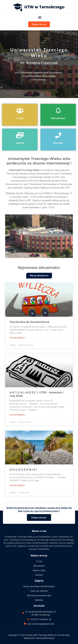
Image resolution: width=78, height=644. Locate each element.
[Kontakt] (58, 135)
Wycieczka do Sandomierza (29, 322)
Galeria (20, 143)
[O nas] (20, 111)
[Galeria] (20, 135)
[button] (40, 17)
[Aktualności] (58, 111)
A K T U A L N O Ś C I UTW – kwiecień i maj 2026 (36, 394)
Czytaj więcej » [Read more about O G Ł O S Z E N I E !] (18, 485)
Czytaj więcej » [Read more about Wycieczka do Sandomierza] (18, 338)
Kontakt (58, 143)
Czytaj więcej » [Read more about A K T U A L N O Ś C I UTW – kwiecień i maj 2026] (18, 415)
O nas (20, 118)
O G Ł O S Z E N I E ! (23, 470)
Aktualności (58, 118)
